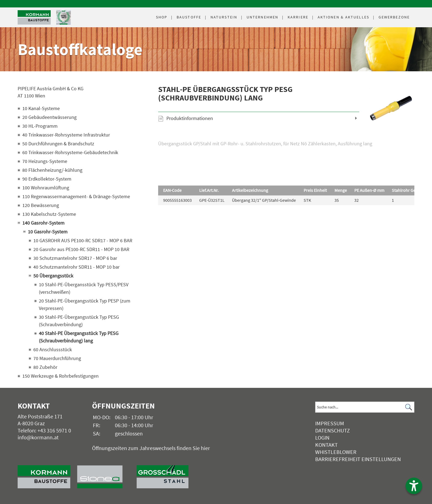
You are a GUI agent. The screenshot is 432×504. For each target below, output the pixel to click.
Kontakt (326, 445)
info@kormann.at (38, 437)
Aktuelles (343, 17)
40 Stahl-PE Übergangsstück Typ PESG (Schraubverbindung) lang (79, 337)
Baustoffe (189, 17)
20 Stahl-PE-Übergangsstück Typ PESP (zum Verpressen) (85, 304)
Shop (162, 17)
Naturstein (224, 17)
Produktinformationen (190, 118)
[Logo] (34, 17)
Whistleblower (336, 452)
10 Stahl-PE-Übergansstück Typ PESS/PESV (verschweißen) (84, 288)
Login (322, 438)
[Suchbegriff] (365, 407)
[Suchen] (409, 407)
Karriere (298, 17)
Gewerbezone (394, 17)
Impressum (330, 423)
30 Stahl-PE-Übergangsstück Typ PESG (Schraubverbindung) (79, 321)
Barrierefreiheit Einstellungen (358, 459)
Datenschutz (333, 430)
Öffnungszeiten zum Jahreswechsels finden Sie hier (151, 448)
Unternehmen (262, 17)
